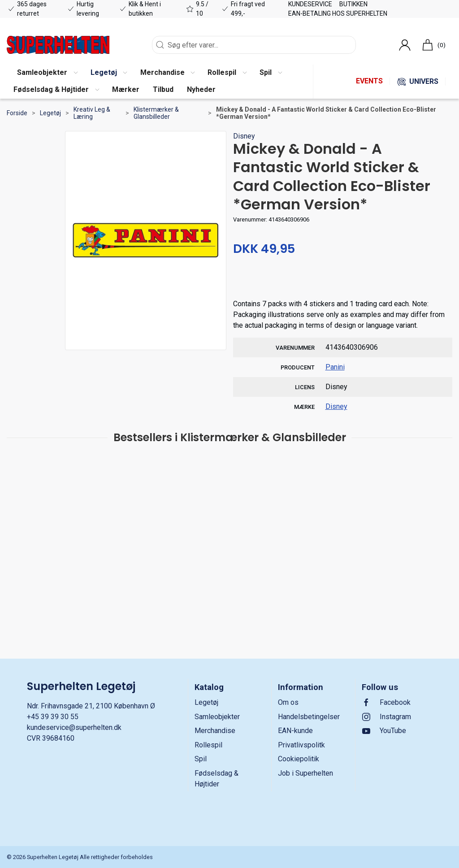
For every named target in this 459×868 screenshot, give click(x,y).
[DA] (58, 45)
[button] (47, 73)
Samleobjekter (217, 717)
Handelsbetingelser (309, 717)
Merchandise (215, 731)
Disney (244, 136)
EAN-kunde (295, 731)
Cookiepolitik (299, 759)
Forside (17, 113)
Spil (201, 759)
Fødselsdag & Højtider (217, 779)
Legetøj (50, 113)
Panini (335, 367)
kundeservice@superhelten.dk (74, 727)
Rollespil (208, 745)
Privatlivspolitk (301, 745)
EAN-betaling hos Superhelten (338, 13)
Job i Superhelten (305, 773)
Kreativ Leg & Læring (92, 113)
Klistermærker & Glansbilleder (156, 113)
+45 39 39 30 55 (53, 717)
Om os (288, 702)
